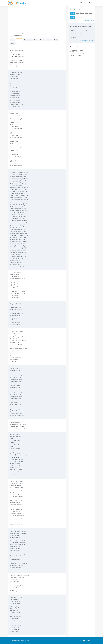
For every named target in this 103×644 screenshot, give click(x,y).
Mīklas (13, 40)
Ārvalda (78, 13)
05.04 (72, 17)
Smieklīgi (56, 40)
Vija (84, 17)
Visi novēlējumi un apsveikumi (87, 41)
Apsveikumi (75, 3)
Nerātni (13, 43)
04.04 (72, 13)
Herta (91, 13)
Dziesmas (19, 40)
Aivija (77, 17)
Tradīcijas (49, 40)
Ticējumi (42, 40)
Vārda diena (84, 30)
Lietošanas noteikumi (85, 641)
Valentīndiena (74, 34)
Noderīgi (92, 3)
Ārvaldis (82, 13)
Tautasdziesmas (28, 40)
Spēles (36, 40)
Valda (77, 15)
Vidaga (81, 17)
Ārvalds (87, 13)
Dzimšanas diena (75, 30)
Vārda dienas (84, 3)
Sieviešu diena (83, 34)
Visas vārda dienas (90, 20)
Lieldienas (73, 37)
